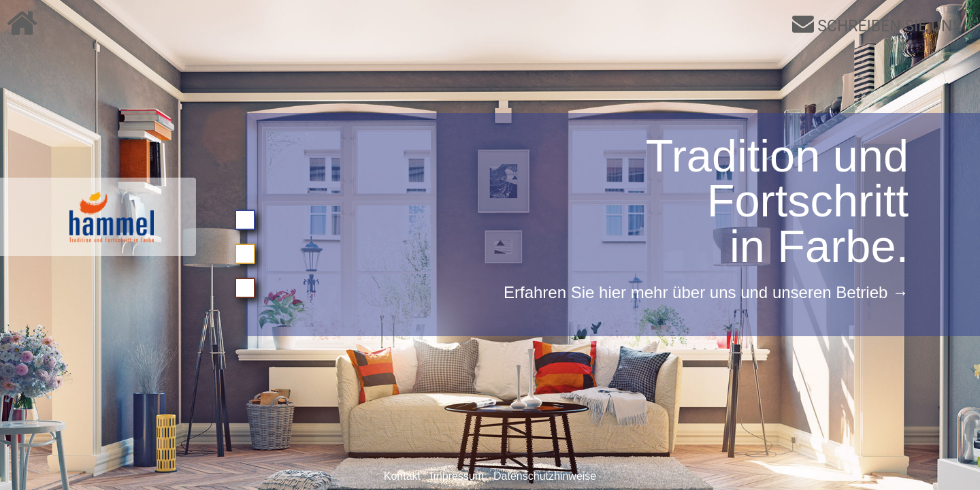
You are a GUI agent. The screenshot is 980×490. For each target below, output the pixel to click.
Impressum (457, 476)
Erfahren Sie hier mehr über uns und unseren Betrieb (696, 292)
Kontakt (402, 476)
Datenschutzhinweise (545, 476)
